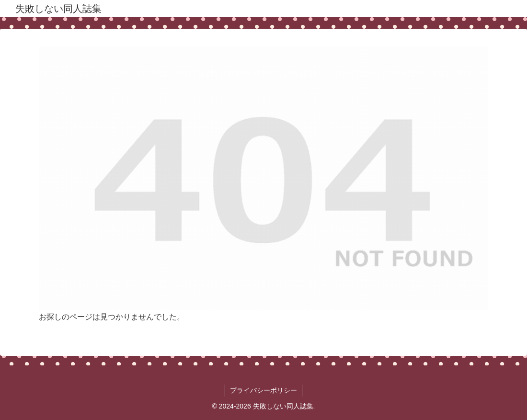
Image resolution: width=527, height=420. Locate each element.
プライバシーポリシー (263, 390)
